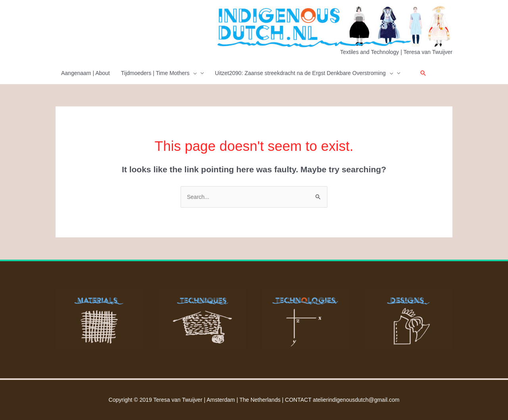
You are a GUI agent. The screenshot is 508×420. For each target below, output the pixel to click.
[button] (423, 73)
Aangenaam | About (86, 73)
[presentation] (193, 73)
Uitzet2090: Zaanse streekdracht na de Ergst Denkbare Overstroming (304, 73)
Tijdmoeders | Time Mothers (159, 73)
